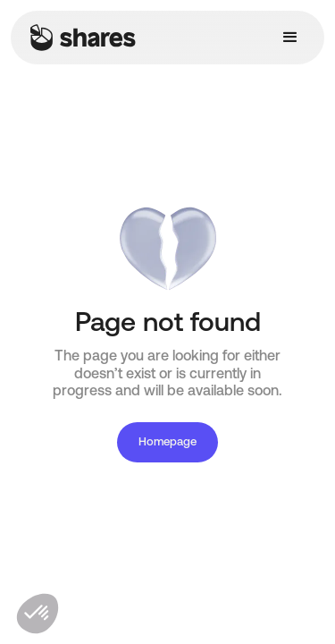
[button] (290, 38)
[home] (79, 38)
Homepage (167, 442)
